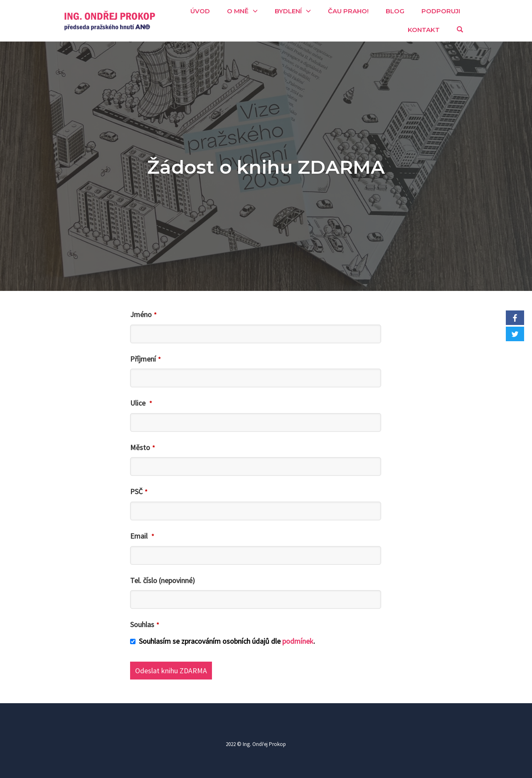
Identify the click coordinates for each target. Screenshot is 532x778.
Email (142, 536)
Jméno (143, 314)
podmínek (298, 641)
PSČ (139, 491)
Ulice (141, 403)
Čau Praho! (348, 11)
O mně (238, 11)
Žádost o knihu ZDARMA (266, 167)
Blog (395, 11)
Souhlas (145, 624)
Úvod (200, 11)
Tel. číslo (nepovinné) (163, 580)
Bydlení (288, 11)
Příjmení (145, 359)
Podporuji (441, 11)
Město (143, 447)
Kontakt (424, 30)
